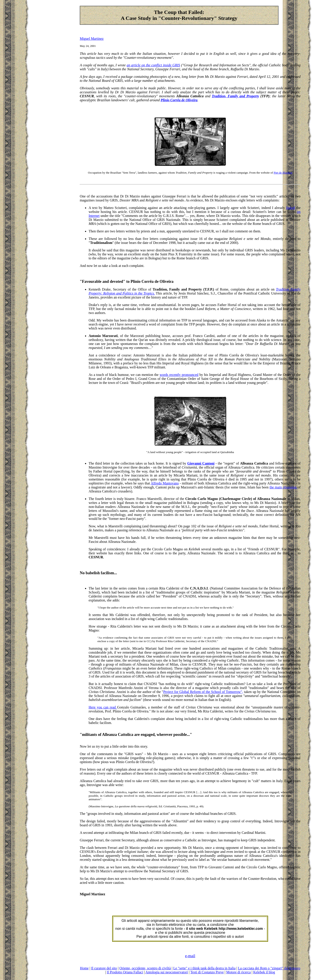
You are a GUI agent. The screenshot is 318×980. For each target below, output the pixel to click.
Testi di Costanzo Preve (207, 972)
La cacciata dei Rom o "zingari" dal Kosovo (269, 968)
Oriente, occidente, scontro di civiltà (145, 968)
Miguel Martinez (92, 39)
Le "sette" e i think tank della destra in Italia (204, 968)
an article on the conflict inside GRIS (153, 65)
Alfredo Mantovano (165, 483)
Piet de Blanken (283, 173)
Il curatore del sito (104, 968)
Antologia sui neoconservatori (167, 972)
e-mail (190, 956)
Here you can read (103, 707)
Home (84, 968)
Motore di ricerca (238, 972)
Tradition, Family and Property (235, 96)
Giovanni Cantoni (201, 463)
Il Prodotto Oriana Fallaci (125, 972)
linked (291, 208)
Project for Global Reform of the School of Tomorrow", (203, 692)
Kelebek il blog (264, 972)
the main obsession (283, 487)
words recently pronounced (179, 375)
